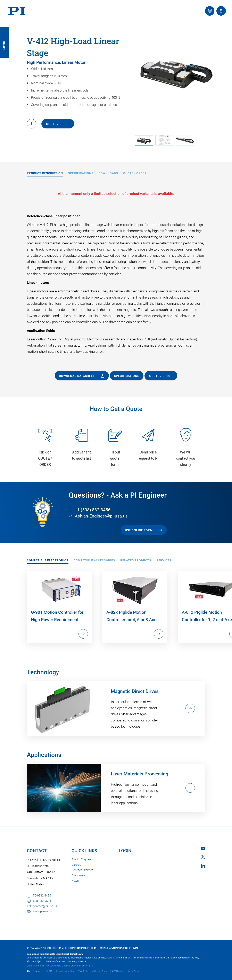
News (75, 881)
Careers (76, 865)
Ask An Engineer (82, 859)
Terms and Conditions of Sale (78, 966)
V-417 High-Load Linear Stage (93, 971)
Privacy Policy (54, 966)
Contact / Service (82, 870)
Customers (78, 875)
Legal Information (36, 966)
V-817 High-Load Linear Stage (61, 971)
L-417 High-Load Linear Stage (125, 971)
